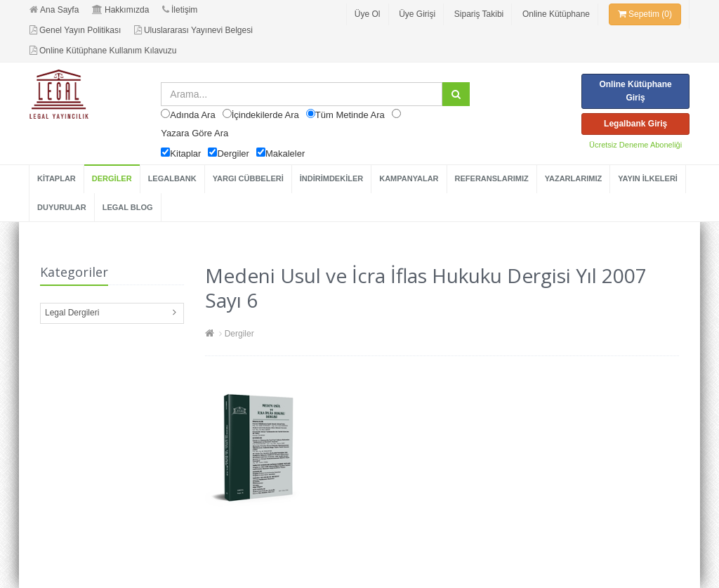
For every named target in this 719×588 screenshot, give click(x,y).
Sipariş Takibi (479, 14)
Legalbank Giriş (635, 124)
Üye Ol (368, 14)
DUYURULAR (62, 207)
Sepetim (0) (645, 14)
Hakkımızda (120, 10)
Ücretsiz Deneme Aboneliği (635, 145)
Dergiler (233, 153)
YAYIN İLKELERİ (648, 178)
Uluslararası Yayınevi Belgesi (193, 30)
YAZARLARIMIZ (573, 178)
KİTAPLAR (57, 178)
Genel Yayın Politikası (75, 30)
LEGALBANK (172, 178)
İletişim (180, 10)
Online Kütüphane (556, 14)
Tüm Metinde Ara (350, 115)
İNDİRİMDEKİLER (331, 178)
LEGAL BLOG (128, 207)
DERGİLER (112, 178)
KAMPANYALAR (409, 178)
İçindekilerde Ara (265, 115)
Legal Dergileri (72, 313)
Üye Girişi (417, 14)
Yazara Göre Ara (194, 133)
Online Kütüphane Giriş (635, 91)
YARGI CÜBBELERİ (248, 178)
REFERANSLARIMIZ (492, 178)
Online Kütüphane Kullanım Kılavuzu (103, 51)
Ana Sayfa (54, 10)
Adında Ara (192, 115)
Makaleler (285, 153)
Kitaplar (185, 153)
